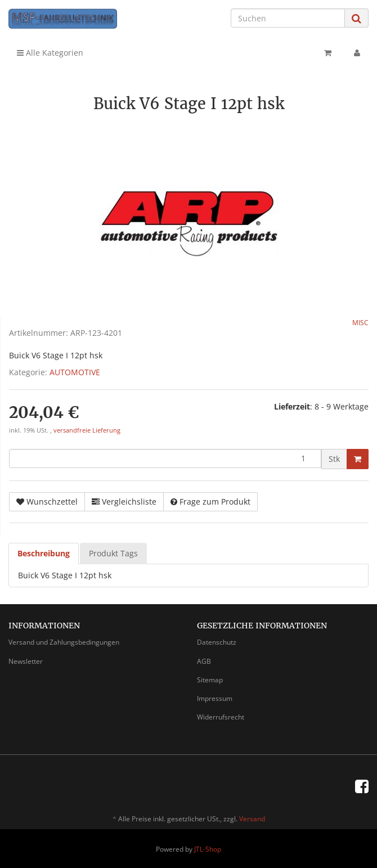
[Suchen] (288, 18)
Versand (252, 819)
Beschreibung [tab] (44, 553)
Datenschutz (217, 642)
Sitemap (210, 680)
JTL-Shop (208, 849)
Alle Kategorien (50, 53)
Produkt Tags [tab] (113, 553)
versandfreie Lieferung (87, 430)
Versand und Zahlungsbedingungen (64, 642)
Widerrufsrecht (221, 717)
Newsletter (26, 661)
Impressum (215, 698)
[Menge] (165, 458)
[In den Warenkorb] (358, 459)
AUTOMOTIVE (75, 372)
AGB (204, 661)
